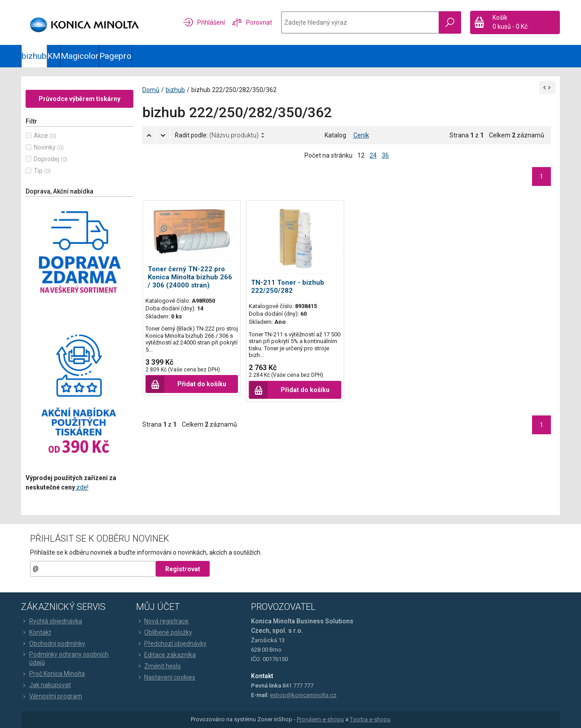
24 (373, 155)
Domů (151, 90)
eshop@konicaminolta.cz (303, 695)
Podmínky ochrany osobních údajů (65, 658)
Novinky (45, 147)
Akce (41, 136)
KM (54, 56)
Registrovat (183, 569)
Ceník (361, 135)
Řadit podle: (217, 135)
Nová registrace (162, 621)
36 (385, 155)
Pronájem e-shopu (320, 720)
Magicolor (80, 56)
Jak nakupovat (46, 685)
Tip (38, 171)
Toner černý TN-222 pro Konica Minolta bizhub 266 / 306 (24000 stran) (190, 277)
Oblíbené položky (164, 632)
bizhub (34, 56)
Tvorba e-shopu (370, 720)
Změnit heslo (158, 666)
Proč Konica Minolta (53, 674)
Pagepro (115, 56)
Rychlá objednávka (52, 621)
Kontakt (36, 632)
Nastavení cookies (166, 677)
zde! (82, 487)
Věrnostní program (52, 696)
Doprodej (46, 159)
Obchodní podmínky (53, 644)
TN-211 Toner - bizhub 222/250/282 (288, 287)
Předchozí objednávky (171, 644)
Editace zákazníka (166, 655)
